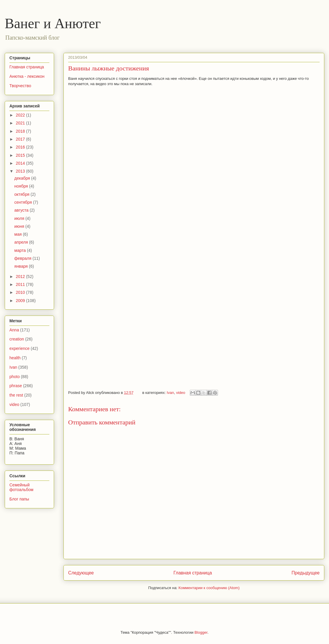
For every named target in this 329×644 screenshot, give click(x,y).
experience (20, 348)
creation (17, 339)
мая (19, 234)
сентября (24, 202)
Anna (14, 330)
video (181, 393)
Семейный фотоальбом (21, 487)
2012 (21, 277)
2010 (21, 292)
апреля (22, 242)
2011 (21, 284)
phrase (16, 386)
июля (20, 218)
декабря (23, 178)
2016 (21, 147)
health (15, 358)
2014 (21, 163)
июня (20, 226)
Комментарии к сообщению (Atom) (209, 588)
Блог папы (19, 499)
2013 (21, 171)
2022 (21, 115)
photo (15, 377)
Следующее (81, 573)
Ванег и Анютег (53, 23)
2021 (21, 123)
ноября (22, 186)
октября (22, 194)
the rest (16, 395)
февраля (23, 258)
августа (22, 210)
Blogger (201, 632)
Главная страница (193, 573)
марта (21, 250)
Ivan (171, 393)
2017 (21, 139)
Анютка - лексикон (27, 76)
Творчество (20, 86)
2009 (21, 301)
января (22, 266)
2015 (21, 155)
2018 (21, 131)
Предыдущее (306, 573)
